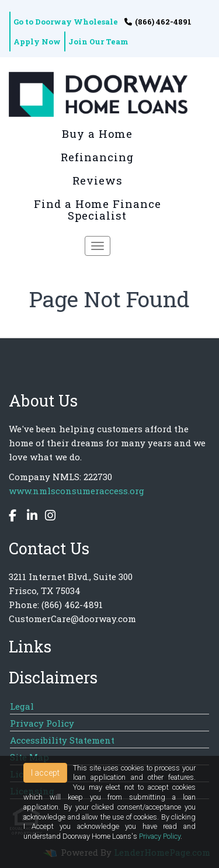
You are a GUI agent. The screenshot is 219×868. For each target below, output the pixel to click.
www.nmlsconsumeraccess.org (77, 491)
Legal (22, 706)
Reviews (98, 180)
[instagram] (47, 517)
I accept (45, 773)
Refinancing (97, 157)
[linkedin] (29, 517)
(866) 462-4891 (158, 22)
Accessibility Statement (62, 740)
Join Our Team (98, 41)
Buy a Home (97, 134)
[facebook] (14, 517)
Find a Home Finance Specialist (98, 210)
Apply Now (37, 41)
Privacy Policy (42, 723)
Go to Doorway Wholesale (66, 22)
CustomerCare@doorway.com (72, 619)
